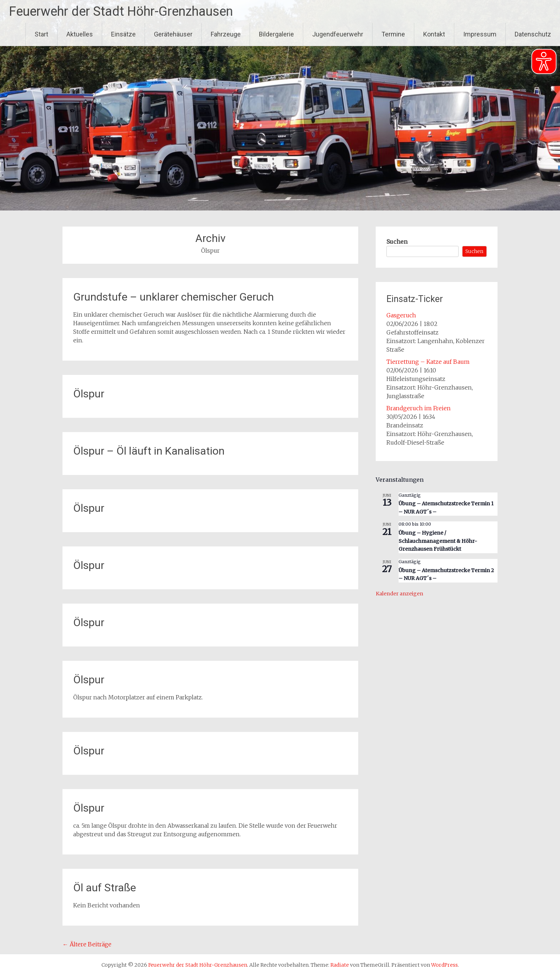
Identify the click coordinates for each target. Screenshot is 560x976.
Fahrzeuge (226, 34)
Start (41, 34)
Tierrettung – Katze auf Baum (428, 362)
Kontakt (434, 34)
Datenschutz (533, 34)
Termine (393, 34)
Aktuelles (80, 34)
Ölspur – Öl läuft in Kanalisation (149, 451)
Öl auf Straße (105, 888)
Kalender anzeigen (399, 594)
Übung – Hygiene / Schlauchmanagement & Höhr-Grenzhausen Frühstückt (438, 541)
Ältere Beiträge (87, 944)
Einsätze (123, 34)
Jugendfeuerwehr (338, 34)
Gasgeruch (401, 315)
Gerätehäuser (173, 34)
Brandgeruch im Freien (419, 408)
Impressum (480, 34)
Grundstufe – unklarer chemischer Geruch (174, 297)
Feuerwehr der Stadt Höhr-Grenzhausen (121, 11)
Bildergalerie (276, 34)
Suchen (397, 242)
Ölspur (89, 394)
